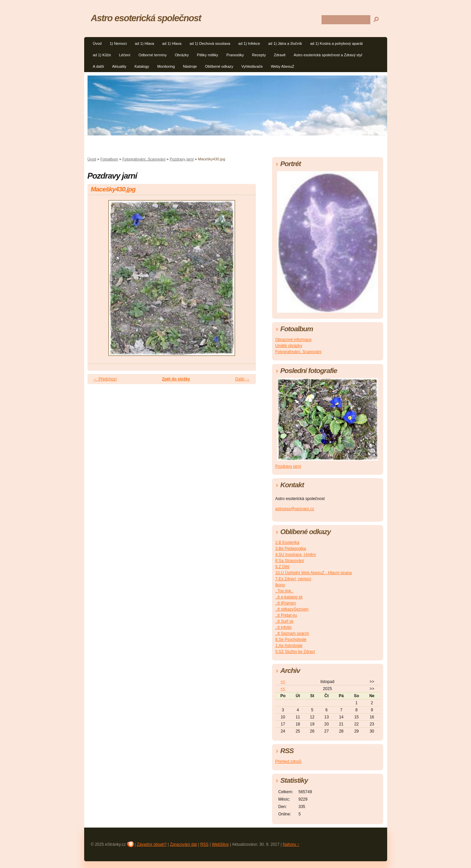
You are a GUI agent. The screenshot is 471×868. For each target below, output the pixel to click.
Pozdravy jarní (182, 159)
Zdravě (280, 55)
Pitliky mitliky (208, 55)
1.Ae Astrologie (289, 646)
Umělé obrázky (289, 346)
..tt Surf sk (284, 621)
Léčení (125, 55)
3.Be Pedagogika (291, 549)
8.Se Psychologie (291, 640)
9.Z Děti (282, 567)
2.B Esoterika (287, 542)
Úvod (97, 43)
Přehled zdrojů (288, 762)
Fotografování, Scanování (144, 159)
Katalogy (142, 66)
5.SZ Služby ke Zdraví (295, 652)
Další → (243, 379)
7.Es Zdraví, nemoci (293, 579)
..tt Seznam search (292, 633)
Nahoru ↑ (291, 844)
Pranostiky (235, 55)
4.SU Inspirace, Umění (296, 555)
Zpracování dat (183, 844)
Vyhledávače (252, 66)
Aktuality (119, 66)
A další (99, 66)
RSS (205, 844)
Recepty (259, 55)
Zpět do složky (176, 379)
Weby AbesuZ (282, 66)
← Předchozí (105, 379)
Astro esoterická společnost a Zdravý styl (328, 55)
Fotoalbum (109, 159)
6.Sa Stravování (290, 561)
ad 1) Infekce (249, 43)
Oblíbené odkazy (219, 66)
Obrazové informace (294, 340)
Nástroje (190, 66)
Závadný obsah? (152, 844)
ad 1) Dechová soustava (210, 43)
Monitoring (166, 66)
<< (283, 682)
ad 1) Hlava (145, 43)
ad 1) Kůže (102, 55)
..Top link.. (284, 591)
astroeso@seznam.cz (295, 509)
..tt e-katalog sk (289, 597)
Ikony (280, 585)
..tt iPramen (286, 603)
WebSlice (220, 844)
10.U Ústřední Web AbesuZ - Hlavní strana (314, 573)
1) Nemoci (118, 43)
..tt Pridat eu (286, 615)
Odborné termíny (153, 55)
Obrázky (182, 55)
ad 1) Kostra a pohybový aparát (336, 43)
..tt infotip (284, 627)
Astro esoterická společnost (146, 18)
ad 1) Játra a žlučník (285, 43)
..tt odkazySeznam (292, 609)
